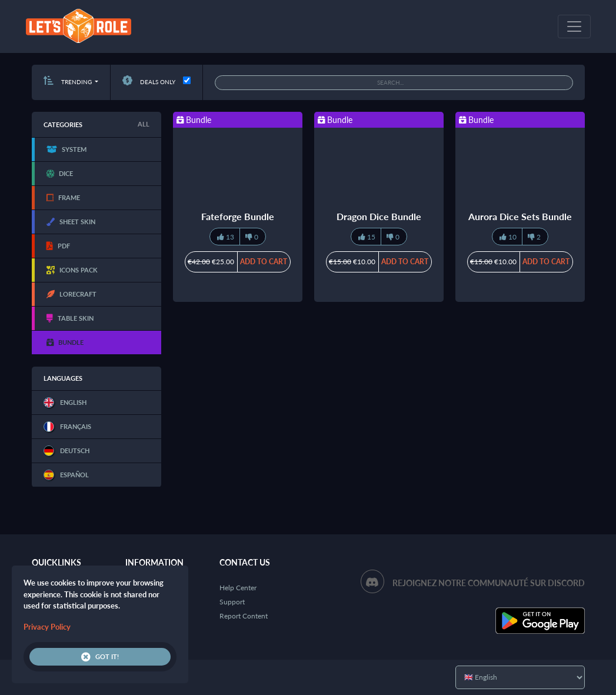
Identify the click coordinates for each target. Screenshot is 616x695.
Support (232, 602)
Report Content (244, 616)
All (144, 124)
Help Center (238, 588)
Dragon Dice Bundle (379, 216)
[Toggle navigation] (574, 26)
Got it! (100, 657)
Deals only (149, 82)
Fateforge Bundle (238, 216)
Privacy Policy (47, 627)
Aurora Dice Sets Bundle (520, 216)
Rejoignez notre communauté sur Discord (489, 583)
